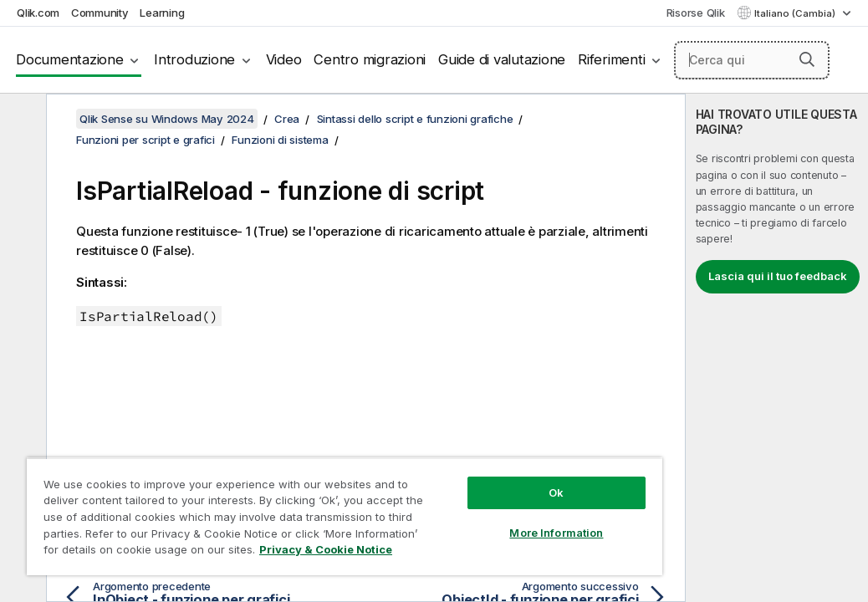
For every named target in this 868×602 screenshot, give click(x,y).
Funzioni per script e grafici (146, 140)
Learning (162, 13)
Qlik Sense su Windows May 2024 (167, 119)
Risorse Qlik (696, 13)
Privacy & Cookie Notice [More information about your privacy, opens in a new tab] (141, 553)
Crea (287, 119)
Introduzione (194, 59)
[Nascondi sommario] (21, 120)
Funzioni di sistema (280, 140)
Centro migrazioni (370, 59)
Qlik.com (38, 13)
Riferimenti (611, 59)
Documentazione (70, 59)
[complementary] (777, 348)
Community (100, 13)
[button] (807, 59)
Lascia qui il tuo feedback (778, 276)
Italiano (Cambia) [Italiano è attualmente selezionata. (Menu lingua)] (796, 13)
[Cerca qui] (752, 60)
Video (284, 59)
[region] (278, 502)
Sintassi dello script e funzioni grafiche (415, 119)
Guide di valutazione (502, 59)
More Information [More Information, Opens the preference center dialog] (445, 503)
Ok (445, 463)
